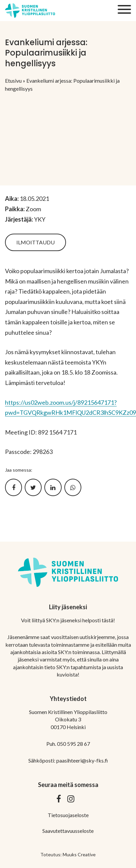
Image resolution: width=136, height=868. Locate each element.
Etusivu (13, 81)
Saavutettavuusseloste (68, 831)
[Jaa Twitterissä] (33, 487)
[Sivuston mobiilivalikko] (124, 10)
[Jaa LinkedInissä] (53, 487)
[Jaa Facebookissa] (13, 487)
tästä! (108, 620)
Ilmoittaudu (35, 242)
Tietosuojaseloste (68, 815)
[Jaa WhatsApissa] (73, 487)
